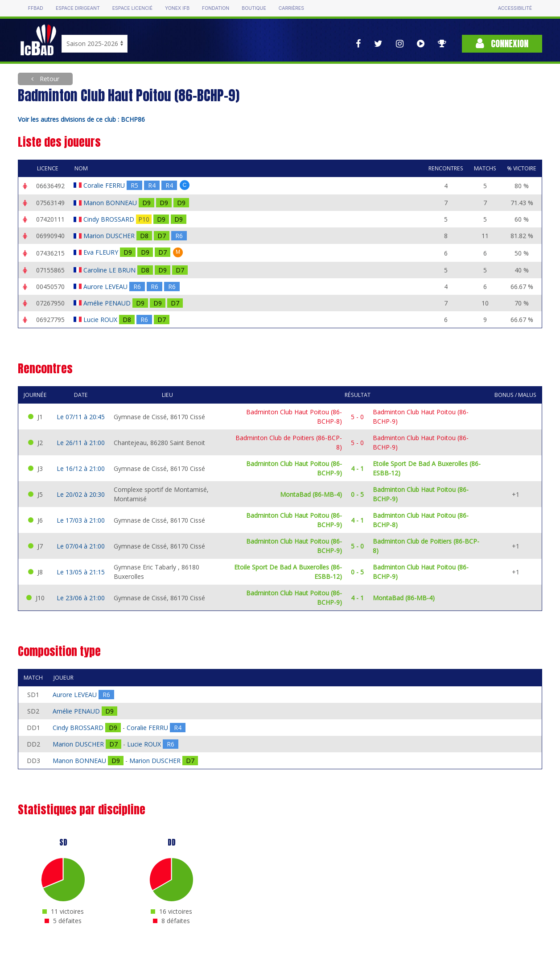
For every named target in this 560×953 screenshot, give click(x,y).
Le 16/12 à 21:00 (81, 468)
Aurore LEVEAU (106, 287)
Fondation (216, 8)
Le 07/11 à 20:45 (81, 417)
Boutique (254, 8)
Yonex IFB (177, 8)
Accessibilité (515, 8)
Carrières (291, 8)
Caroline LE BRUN (110, 270)
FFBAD (36, 8)
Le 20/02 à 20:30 (81, 494)
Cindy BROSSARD (110, 219)
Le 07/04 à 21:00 (81, 546)
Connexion (502, 43)
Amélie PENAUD (108, 303)
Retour (49, 79)
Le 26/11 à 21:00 (81, 443)
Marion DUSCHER (110, 236)
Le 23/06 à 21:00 (81, 598)
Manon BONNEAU (111, 203)
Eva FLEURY (102, 252)
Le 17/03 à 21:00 (81, 520)
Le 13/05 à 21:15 (81, 572)
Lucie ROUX (101, 320)
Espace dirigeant (78, 8)
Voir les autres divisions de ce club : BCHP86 (81, 119)
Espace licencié (132, 8)
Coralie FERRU (105, 185)
